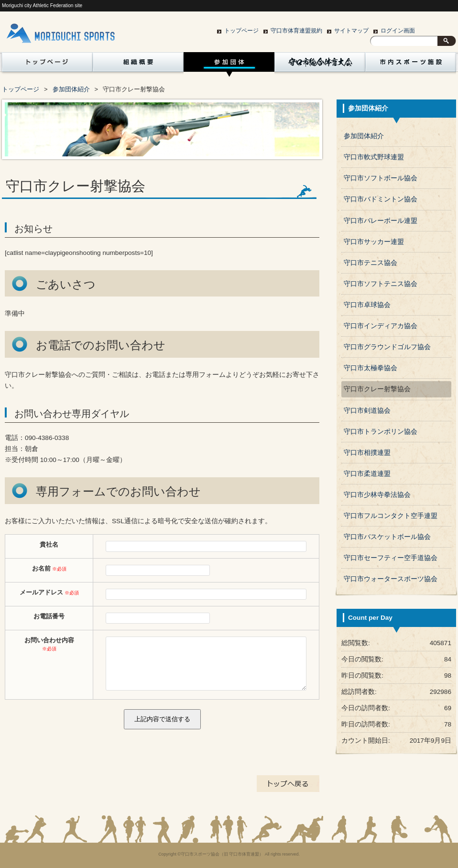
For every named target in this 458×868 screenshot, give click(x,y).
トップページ (241, 31)
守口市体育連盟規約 (296, 31)
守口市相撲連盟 (367, 453)
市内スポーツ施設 (411, 65)
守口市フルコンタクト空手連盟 (391, 516)
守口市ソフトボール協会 (381, 178)
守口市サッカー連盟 (374, 242)
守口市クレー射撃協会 (377, 389)
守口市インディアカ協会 (381, 326)
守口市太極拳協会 (371, 368)
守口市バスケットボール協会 (387, 537)
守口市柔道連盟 (367, 474)
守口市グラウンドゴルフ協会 (387, 347)
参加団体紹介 (229, 65)
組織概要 (138, 65)
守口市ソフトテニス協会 (381, 284)
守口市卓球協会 (367, 305)
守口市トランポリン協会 (381, 432)
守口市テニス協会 (371, 263)
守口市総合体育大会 (320, 65)
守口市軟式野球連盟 (374, 157)
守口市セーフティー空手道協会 (391, 558)
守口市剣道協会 (367, 411)
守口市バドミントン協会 (381, 199)
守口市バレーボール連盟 (381, 221)
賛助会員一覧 (45, 89)
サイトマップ (351, 31)
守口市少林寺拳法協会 (377, 495)
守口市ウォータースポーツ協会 (391, 579)
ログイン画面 (398, 31)
